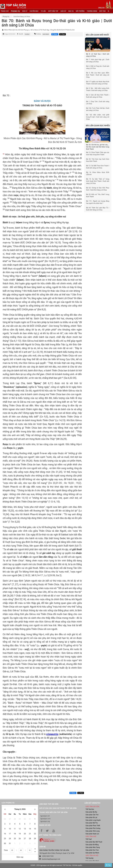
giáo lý (25, 11)
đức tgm (102, 11)
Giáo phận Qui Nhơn (92, 853)
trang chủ (5, 11)
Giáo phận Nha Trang (93, 847)
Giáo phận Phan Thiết (93, 826)
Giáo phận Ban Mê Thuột (94, 842)
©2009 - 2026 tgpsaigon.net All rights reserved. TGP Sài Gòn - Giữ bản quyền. (56, 865)
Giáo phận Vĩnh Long (93, 831)
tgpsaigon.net (45, 816)
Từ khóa (39, 34)
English (101, 8)
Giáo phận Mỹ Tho (92, 823)
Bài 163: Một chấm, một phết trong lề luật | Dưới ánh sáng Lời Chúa (98, 117)
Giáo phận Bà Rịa (91, 812)
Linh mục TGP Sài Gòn (49, 804)
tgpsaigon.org (45, 821)
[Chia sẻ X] (63, 34)
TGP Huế (89, 839)
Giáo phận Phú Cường (93, 828)
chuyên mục (34, 11)
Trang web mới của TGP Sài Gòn (53, 812)
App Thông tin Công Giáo (50, 835)
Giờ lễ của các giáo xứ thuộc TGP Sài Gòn (58, 808)
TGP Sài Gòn (90, 809)
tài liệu (27, 34)
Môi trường (80, 11)
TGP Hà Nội (89, 858)
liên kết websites (92, 803)
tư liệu (43, 11)
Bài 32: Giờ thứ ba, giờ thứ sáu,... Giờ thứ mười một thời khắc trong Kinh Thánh (98, 147)
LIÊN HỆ (42, 847)
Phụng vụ (6, 17)
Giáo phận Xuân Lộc (92, 834)
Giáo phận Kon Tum (92, 850)
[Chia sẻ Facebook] (55, 34)
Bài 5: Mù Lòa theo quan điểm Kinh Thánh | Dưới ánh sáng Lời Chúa (98, 75)
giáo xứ (63, 11)
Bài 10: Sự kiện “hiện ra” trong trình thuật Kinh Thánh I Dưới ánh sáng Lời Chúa (98, 181)
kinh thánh (46, 34)
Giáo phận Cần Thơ (92, 815)
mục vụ (71, 11)
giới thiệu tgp (53, 11)
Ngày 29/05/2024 (10, 34)
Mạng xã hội (45, 825)
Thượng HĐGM (92, 11)
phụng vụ (15, 11)
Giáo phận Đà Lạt (91, 817)
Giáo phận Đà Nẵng (92, 845)
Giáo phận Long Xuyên (93, 820)
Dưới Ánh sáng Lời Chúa (22, 17)
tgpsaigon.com (45, 819)
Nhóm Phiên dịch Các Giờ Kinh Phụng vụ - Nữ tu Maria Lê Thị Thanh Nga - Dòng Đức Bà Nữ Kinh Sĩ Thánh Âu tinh (39, 30)
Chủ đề (21, 34)
